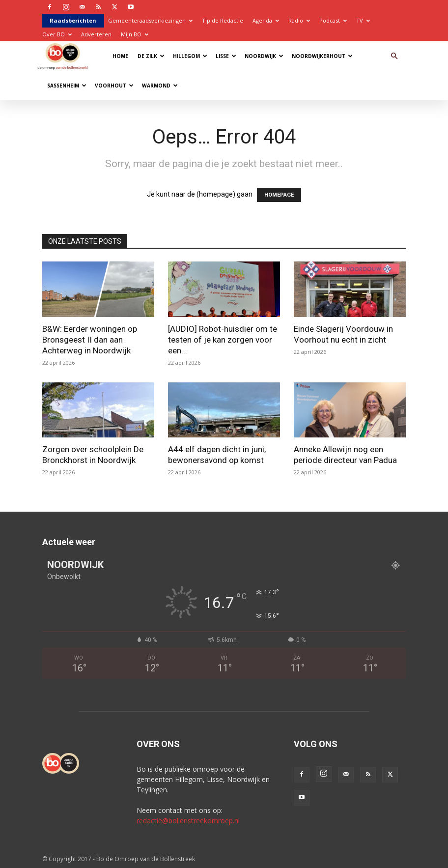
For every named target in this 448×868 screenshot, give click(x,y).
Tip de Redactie (223, 20)
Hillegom (190, 56)
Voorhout (114, 86)
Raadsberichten (73, 20)
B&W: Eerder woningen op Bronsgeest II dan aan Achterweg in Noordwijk (90, 340)
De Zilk (151, 56)
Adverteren (96, 34)
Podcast (333, 20)
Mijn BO (135, 34)
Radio (299, 20)
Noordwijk (264, 56)
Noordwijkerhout (322, 56)
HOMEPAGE (279, 195)
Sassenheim (67, 86)
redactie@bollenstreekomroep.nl (188, 821)
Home (120, 56)
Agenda (266, 20)
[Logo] (65, 56)
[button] (394, 56)
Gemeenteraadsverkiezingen (150, 20)
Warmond (160, 86)
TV (363, 20)
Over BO (57, 34)
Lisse (226, 56)
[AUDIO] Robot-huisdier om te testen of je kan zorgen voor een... (223, 340)
